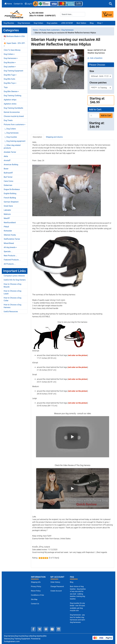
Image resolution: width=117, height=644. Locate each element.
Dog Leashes (52, 23)
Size (92, 71)
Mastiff (7, 218)
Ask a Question (95, 58)
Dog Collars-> (9, 54)
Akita (6, 156)
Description (37, 137)
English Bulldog (10, 193)
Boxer (6, 169)
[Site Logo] (14, 14)
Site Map (34, 599)
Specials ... (8, 251)
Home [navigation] (35, 30)
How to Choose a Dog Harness (12, 306)
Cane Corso (9, 181)
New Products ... (10, 256)
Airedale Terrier (10, 152)
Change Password (57, 587)
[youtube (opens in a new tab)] (52, 629)
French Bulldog (10, 198)
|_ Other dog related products (12, 147)
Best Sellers (81, 23)
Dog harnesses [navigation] (68, 30)
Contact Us (18, 4)
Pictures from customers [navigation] (50, 30)
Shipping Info (36, 582)
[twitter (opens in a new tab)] (40, 629)
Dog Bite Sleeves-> (11, 91)
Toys (6, 87)
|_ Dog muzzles (10, 137)
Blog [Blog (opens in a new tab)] (92, 23)
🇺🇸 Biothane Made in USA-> (14, 38)
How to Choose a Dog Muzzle (12, 285)
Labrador (7, 210)
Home (8, 4)
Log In (28, 4)
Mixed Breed (9, 243)
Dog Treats (8, 120)
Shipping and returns (54, 137)
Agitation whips (10, 100)
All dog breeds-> (10, 247)
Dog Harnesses (24, 23)
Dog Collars (39, 23)
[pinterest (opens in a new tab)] (46, 629)
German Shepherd (11, 202)
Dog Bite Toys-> (10, 83)
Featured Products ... (12, 260)
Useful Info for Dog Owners (15, 280)
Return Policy (36, 591)
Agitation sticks (10, 104)
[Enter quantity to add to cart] (94, 116)
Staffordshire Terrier (12, 239)
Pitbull (6, 227)
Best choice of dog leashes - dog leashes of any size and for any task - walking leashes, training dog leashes (78, 593)
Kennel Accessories (12, 112)
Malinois (7, 214)
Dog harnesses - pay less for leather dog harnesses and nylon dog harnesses (77, 619)
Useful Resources (11, 312)
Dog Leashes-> (10, 67)
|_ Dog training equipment (15, 141)
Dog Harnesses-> (11, 58)
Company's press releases (14, 276)
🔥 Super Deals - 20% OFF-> (15, 45)
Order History (55, 582)
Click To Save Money (12, 50)
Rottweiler (8, 231)
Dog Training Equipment (13, 71)
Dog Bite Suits (9, 79)
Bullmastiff (8, 173)
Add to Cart (106, 116)
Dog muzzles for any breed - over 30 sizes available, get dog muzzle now (77, 607)
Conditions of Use (37, 595)
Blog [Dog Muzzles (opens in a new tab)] (72, 582)
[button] (111, 4)
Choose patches (98, 83)
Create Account (56, 591)
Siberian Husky (10, 235)
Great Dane (8, 206)
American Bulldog (11, 165)
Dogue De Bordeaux (12, 189)
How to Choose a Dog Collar (12, 299)
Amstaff (7, 160)
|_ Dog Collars (10, 129)
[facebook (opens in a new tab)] (33, 629)
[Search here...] (73, 14)
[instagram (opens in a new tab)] (58, 629)
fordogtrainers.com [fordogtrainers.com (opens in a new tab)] (12, 641)
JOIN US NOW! (67, 23)
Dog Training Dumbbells (13, 108)
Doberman (8, 185)
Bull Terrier (8, 177)
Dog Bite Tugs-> (10, 75)
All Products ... (10, 264)
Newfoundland (10, 223)
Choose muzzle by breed (14, 116)
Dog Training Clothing (13, 96)
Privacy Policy (36, 587)
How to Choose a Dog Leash (12, 292)
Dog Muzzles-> (10, 63)
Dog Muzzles (9, 23)
